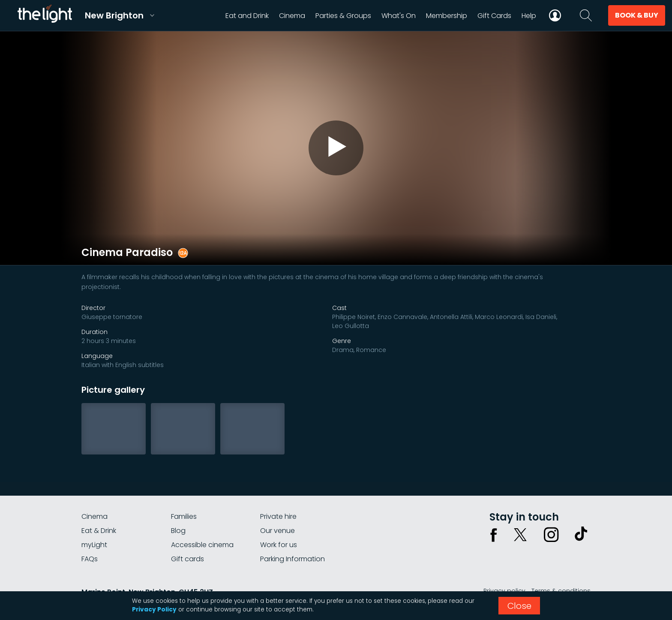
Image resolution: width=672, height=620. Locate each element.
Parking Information (292, 559)
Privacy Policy (154, 609)
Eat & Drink (99, 531)
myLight (94, 545)
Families (184, 516)
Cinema (94, 516)
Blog (178, 531)
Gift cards (187, 559)
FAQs (90, 559)
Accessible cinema (202, 545)
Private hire (278, 516)
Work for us (279, 545)
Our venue (277, 531)
